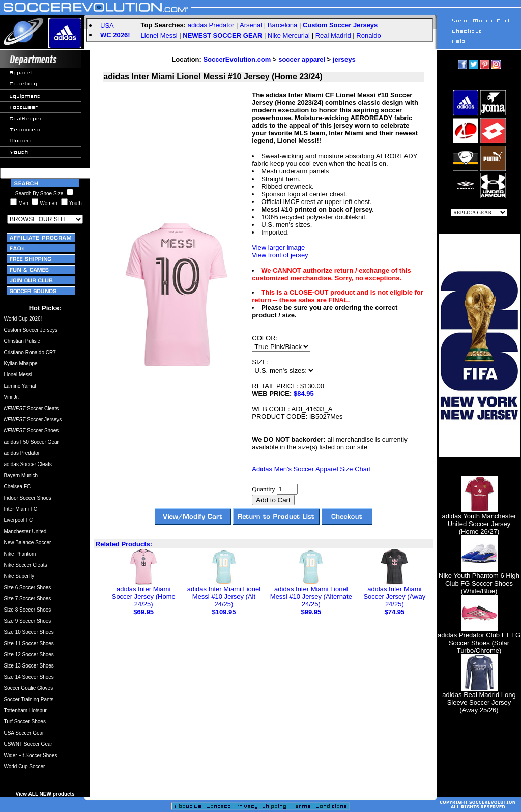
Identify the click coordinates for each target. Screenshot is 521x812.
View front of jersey (280, 255)
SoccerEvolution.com (237, 59)
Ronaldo (368, 35)
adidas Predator (211, 25)
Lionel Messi (159, 35)
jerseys (344, 59)
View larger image (278, 248)
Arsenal (251, 25)
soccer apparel (302, 59)
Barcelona (283, 25)
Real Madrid (333, 35)
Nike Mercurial (289, 35)
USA (107, 26)
